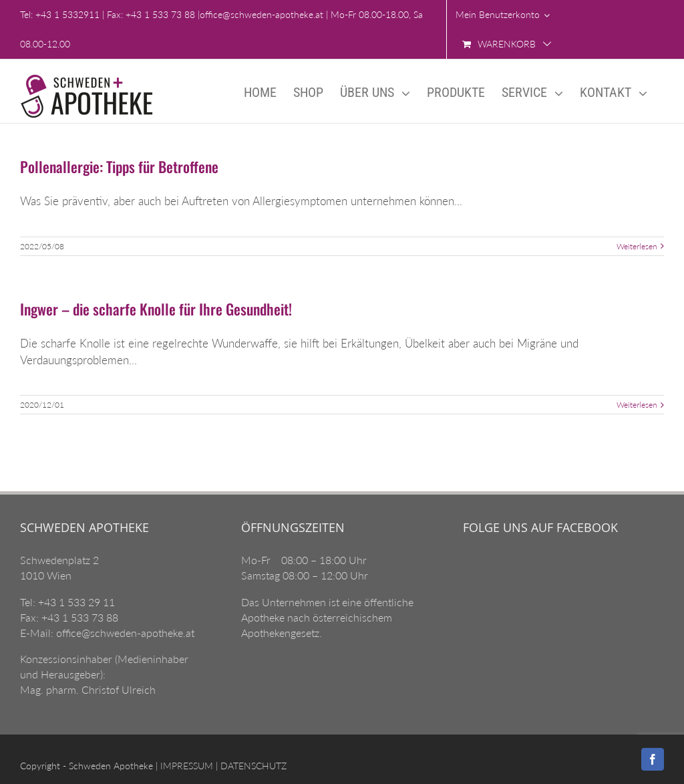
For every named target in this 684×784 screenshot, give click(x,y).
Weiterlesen (637, 246)
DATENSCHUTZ (252, 766)
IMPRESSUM (185, 766)
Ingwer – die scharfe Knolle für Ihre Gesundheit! (156, 309)
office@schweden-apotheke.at (262, 14)
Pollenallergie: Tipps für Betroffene (119, 166)
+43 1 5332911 (67, 14)
